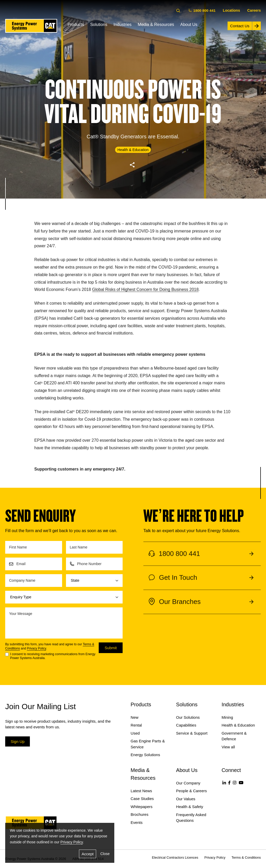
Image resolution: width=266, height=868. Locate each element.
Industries (122, 25)
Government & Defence (234, 736)
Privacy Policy (36, 648)
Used (135, 733)
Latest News (141, 791)
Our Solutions (188, 717)
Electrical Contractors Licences (175, 857)
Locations (231, 10)
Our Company (188, 783)
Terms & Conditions (246, 857)
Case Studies (142, 799)
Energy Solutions (145, 755)
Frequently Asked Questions (191, 818)
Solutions (99, 25)
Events (137, 822)
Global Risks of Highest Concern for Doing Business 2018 (145, 294)
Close (105, 854)
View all (228, 747)
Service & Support (192, 733)
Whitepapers (142, 807)
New (135, 717)
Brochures (139, 814)
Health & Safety (190, 807)
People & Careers (191, 791)
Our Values (186, 799)
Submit (111, 648)
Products (76, 25)
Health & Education (238, 725)
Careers (254, 10)
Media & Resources (156, 25)
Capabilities (186, 725)
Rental (136, 725)
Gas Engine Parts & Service (148, 744)
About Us (189, 25)
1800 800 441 (202, 10)
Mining (227, 717)
